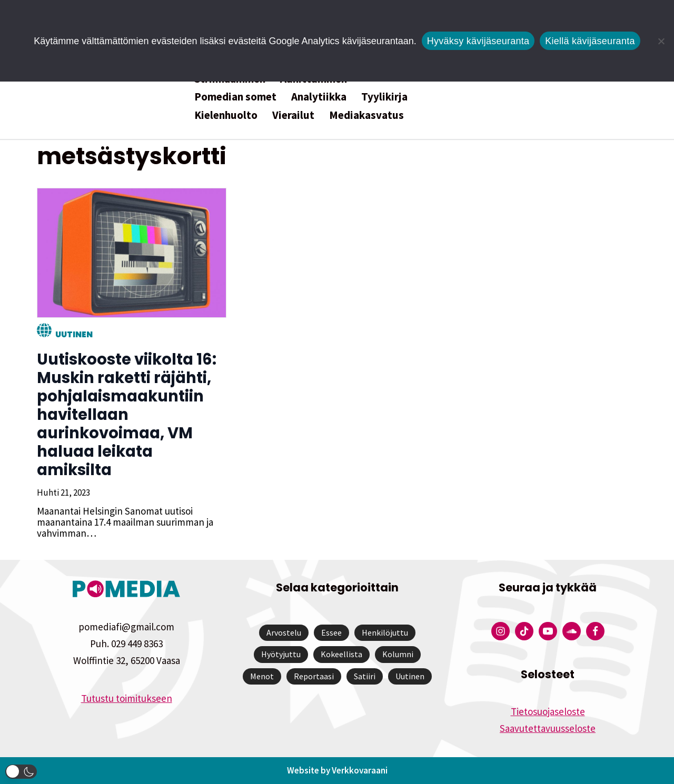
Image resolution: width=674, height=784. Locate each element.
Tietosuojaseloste (548, 711)
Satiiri (365, 676)
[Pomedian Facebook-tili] (595, 631)
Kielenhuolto (226, 115)
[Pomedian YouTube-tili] (548, 631)
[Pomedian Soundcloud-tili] (572, 631)
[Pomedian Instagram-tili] (500, 631)
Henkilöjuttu (385, 632)
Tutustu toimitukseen (127, 698)
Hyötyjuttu (281, 654)
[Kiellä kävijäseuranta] (661, 41)
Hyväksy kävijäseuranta (478, 41)
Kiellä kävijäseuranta (590, 41)
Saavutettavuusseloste (548, 728)
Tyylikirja (384, 97)
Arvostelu (284, 632)
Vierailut (293, 115)
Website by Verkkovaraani (337, 770)
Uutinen (74, 334)
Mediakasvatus (366, 115)
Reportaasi (314, 676)
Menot (262, 676)
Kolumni (398, 654)
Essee (331, 632)
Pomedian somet (235, 97)
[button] (21, 772)
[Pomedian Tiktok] (524, 631)
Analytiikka (319, 97)
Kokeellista (341, 654)
